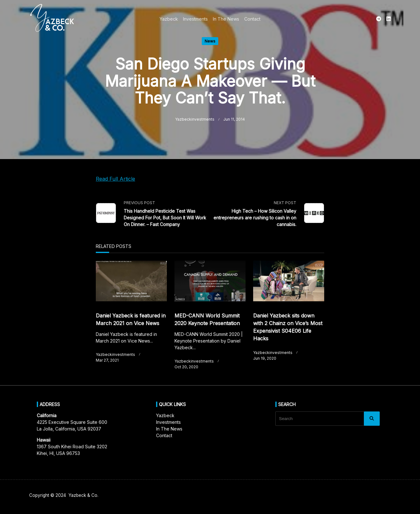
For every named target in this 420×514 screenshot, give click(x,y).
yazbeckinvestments (195, 119)
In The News (226, 19)
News (210, 41)
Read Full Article (115, 179)
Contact (252, 19)
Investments (195, 19)
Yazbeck (169, 19)
